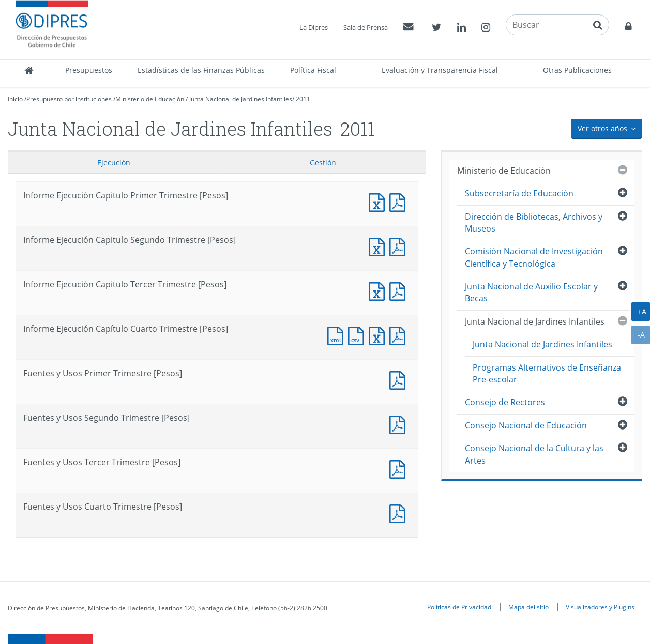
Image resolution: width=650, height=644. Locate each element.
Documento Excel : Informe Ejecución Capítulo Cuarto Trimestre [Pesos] (379, 335)
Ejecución (114, 163)
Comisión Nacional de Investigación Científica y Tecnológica (534, 257)
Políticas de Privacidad (459, 607)
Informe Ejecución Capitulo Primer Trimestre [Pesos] (379, 201)
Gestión (323, 163)
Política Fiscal (313, 70)
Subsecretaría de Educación (519, 193)
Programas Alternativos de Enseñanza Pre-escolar (547, 373)
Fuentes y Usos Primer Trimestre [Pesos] (400, 379)
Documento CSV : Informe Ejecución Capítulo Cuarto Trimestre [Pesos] (358, 335)
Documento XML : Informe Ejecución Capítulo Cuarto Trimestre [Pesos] (338, 335)
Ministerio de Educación (150, 99)
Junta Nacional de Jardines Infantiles (241, 99)
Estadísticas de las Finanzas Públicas (201, 70)
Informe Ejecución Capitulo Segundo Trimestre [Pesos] (379, 246)
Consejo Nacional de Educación (526, 425)
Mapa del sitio (528, 607)
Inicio (15, 99)
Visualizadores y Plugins (600, 607)
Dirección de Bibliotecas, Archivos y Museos (534, 223)
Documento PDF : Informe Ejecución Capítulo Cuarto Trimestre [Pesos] (400, 335)
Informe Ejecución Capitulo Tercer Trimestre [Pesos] (379, 290)
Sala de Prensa (366, 27)
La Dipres (314, 27)
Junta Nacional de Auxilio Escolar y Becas (531, 292)
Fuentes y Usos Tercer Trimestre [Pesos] (400, 468)
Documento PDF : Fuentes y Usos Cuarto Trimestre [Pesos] (400, 512)
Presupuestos (89, 70)
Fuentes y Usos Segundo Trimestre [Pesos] (400, 424)
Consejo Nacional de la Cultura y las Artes (534, 454)
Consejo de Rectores (505, 402)
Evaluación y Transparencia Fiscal (440, 70)
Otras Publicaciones (577, 70)
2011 (303, 99)
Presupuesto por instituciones (69, 99)
